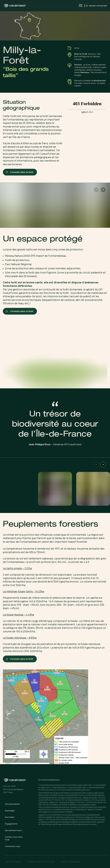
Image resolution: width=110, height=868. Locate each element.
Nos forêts (10, 817)
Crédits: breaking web (71, 862)
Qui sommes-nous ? (14, 830)
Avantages (10, 811)
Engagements (11, 824)
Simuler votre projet (97, 6)
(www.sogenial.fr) (45, 812)
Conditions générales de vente (41, 862)
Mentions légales (13, 862)
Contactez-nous (12, 846)
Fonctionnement (12, 804)
